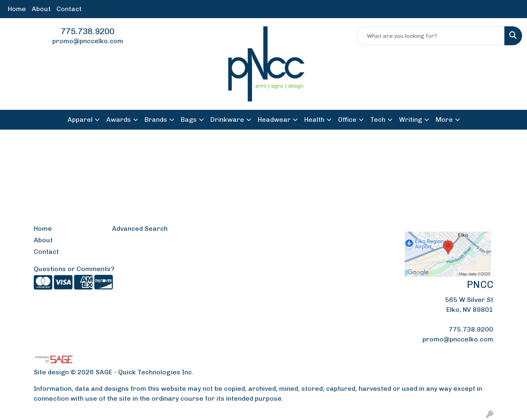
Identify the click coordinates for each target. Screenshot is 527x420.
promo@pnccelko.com (88, 41)
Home (17, 9)
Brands (156, 120)
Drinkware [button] (227, 120)
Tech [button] (378, 120)
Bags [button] (189, 120)
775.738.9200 (88, 31)
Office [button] (347, 120)
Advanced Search (140, 229)
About (41, 9)
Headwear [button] (274, 120)
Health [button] (314, 120)
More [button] (444, 120)
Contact (69, 9)
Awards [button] (119, 120)
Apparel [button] (80, 120)
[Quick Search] (430, 36)
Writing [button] (410, 120)
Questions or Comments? (74, 269)
